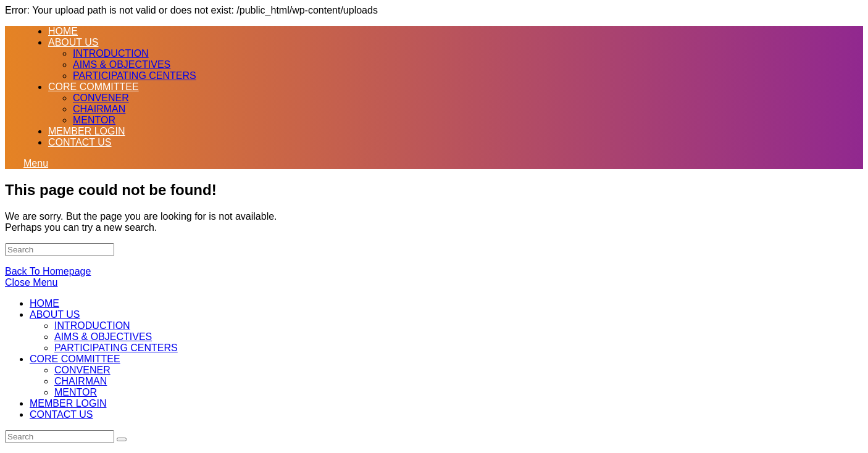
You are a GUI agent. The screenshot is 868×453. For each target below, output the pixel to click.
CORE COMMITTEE (75, 359)
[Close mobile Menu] (31, 282)
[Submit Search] (122, 439)
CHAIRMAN (81, 381)
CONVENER (82, 370)
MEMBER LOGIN (68, 403)
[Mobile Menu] (36, 163)
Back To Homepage (48, 271)
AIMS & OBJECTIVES (103, 337)
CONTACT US (61, 414)
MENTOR (76, 392)
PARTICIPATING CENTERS (116, 348)
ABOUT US (55, 314)
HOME (44, 303)
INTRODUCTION (92, 326)
